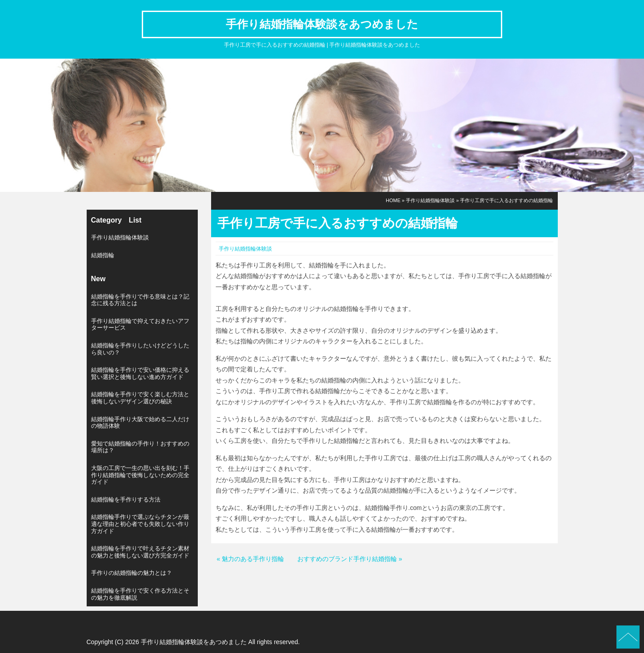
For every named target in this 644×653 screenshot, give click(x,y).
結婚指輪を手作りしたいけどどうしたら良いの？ (140, 349)
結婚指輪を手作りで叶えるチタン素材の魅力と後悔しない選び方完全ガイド (140, 552)
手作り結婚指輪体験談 (430, 200)
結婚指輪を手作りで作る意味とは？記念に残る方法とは (140, 300)
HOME (393, 200)
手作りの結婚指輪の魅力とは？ (132, 573)
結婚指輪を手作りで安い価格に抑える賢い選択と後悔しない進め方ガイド (140, 373)
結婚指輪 (103, 255)
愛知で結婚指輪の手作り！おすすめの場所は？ (140, 447)
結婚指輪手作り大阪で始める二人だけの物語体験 (140, 423)
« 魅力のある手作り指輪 (251, 559)
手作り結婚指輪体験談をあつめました (322, 24)
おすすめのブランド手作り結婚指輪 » (350, 559)
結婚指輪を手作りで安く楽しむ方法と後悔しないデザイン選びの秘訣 (140, 398)
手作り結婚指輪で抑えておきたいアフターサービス (140, 325)
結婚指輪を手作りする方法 (126, 500)
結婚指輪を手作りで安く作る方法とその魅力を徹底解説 (140, 594)
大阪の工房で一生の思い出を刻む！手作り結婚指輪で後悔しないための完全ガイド (140, 475)
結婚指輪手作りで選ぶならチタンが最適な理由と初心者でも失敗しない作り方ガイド (140, 524)
